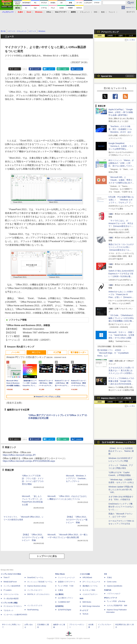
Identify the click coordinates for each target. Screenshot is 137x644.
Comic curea (112, 582)
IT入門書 (57, 352)
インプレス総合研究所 (12, 586)
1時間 (100, 36)
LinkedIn (79, 69)
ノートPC (15, 352)
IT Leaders (7, 590)
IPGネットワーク (111, 598)
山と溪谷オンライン (66, 598)
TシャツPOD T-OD (66, 586)
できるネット (9, 610)
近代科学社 (59, 606)
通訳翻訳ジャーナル (90, 586)
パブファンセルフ (114, 594)
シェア (37, 69)
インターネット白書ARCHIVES (15, 615)
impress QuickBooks (115, 586)
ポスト (17, 69)
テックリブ (84, 610)
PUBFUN (108, 590)
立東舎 (61, 590)
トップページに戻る (47, 556)
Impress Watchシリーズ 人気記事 (116, 398)
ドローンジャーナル (11, 594)
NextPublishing (33, 610)
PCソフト (36, 352)
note (65, 69)
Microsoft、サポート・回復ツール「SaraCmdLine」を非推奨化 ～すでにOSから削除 (121, 335)
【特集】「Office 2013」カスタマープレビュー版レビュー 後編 (77, 520)
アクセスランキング (110, 32)
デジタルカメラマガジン (13, 606)
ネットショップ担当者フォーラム (40, 582)
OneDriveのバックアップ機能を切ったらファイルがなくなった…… (121, 507)
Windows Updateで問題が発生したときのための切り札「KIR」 (121, 490)
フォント (112, 12)
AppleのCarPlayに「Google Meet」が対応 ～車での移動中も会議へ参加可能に (121, 112)
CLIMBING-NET (64, 602)
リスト (25, 69)
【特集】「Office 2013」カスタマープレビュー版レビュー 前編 (33, 537)
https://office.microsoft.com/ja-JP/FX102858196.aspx (29, 461)
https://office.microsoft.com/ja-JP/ (19, 455)
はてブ (51, 69)
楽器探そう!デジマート (67, 582)
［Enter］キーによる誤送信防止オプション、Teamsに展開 (121, 451)
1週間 (121, 36)
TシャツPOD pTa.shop (116, 601)
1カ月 (131, 36)
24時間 (110, 36)
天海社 (109, 578)
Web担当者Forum (10, 582)
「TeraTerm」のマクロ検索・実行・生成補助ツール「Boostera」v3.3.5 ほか (120, 129)
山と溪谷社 (59, 594)
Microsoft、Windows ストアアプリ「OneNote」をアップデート (77, 478)
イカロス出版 (85, 574)
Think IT (7, 578)
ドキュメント (85, 12)
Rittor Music (60, 574)
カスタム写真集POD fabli (117, 606)
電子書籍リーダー (78, 352)
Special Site (107, 76)
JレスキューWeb (89, 590)
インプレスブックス (35, 606)
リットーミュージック (66, 578)
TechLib (85, 614)
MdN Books (87, 602)
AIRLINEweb (87, 578)
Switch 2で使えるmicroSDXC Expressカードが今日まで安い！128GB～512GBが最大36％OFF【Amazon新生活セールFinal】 (121, 276)
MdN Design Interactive (91, 606)
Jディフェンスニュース (91, 582)
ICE (106, 574)
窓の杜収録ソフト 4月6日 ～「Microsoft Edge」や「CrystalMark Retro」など (113, 353)
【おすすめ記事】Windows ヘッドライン (118, 442)
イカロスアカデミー (90, 594)
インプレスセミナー (35, 590)
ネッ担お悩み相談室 (11, 599)
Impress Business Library (37, 586)
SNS (96, 12)
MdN (82, 599)
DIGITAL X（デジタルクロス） (39, 594)
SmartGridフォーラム (35, 578)
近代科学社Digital (65, 610)
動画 (103, 12)
